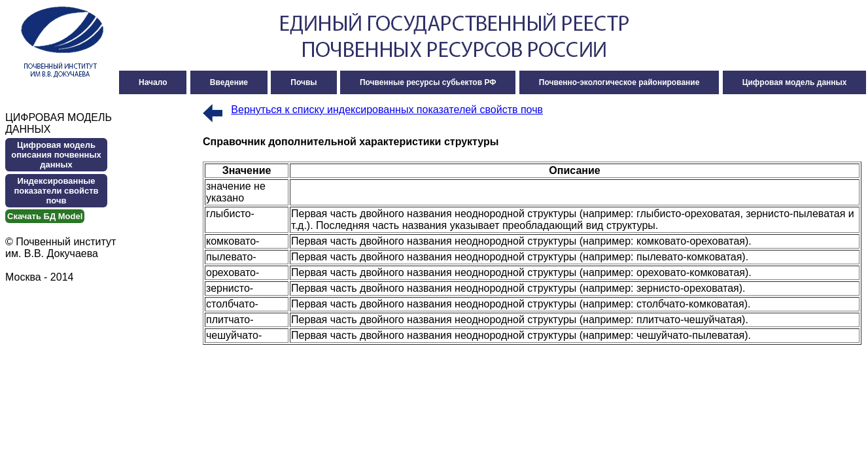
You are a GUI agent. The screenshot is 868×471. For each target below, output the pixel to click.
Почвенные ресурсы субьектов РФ (428, 82)
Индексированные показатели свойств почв (56, 191)
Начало (153, 82)
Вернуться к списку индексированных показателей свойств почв (387, 110)
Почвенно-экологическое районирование (619, 82)
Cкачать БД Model (45, 216)
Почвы (304, 82)
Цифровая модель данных (795, 82)
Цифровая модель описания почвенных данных (56, 155)
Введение (229, 82)
